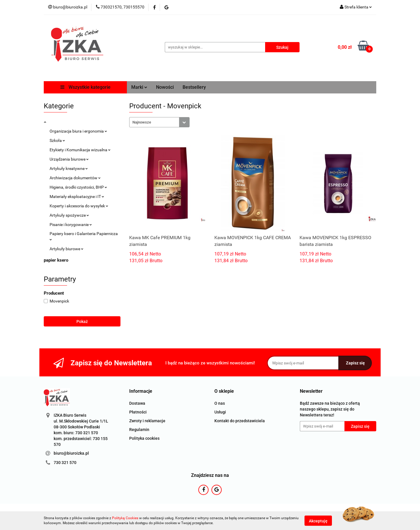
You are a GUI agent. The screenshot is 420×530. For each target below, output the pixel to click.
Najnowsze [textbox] (142, 122)
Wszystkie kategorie (85, 87)
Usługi (220, 412)
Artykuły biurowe (66, 249)
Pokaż (82, 322)
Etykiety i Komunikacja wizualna (80, 150)
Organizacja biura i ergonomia (78, 131)
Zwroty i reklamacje (147, 421)
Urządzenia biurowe (69, 159)
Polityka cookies (144, 438)
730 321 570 (65, 463)
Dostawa (137, 403)
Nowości (165, 87)
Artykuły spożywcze (69, 215)
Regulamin (139, 430)
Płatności (138, 412)
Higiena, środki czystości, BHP (78, 187)
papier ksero (56, 260)
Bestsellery (194, 87)
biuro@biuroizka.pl (71, 453)
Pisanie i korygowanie (71, 225)
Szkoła (57, 140)
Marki (139, 87)
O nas (220, 403)
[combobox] (159, 122)
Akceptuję (318, 521)
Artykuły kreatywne (69, 168)
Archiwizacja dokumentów (75, 178)
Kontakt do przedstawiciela (240, 421)
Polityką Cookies (125, 518)
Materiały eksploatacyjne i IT (77, 197)
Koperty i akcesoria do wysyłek (79, 206)
